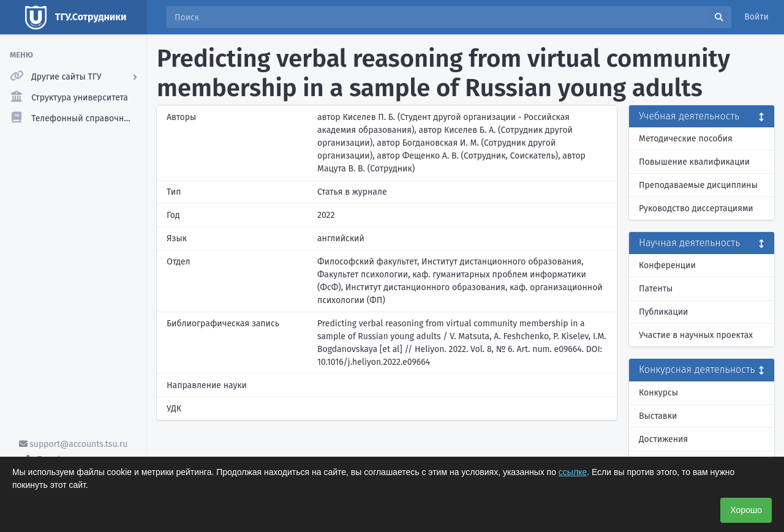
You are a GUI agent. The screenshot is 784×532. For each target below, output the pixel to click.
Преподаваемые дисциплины (698, 185)
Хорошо (746, 510)
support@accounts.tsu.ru (73, 444)
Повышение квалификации (694, 162)
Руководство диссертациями (696, 208)
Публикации (663, 312)
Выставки (658, 416)
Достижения (663, 439)
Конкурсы (658, 393)
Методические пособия (686, 139)
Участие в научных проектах (696, 335)
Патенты (656, 289)
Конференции (667, 265)
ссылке (573, 472)
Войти (756, 17)
